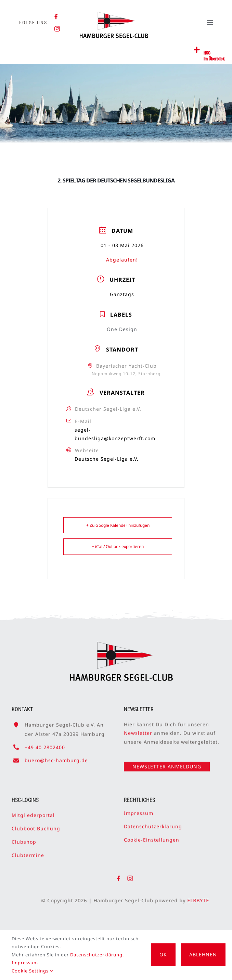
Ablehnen (203, 954)
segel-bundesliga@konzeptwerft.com (115, 434)
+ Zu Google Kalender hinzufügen (118, 525)
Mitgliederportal (33, 812)
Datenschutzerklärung (153, 823)
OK (163, 954)
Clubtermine (28, 852)
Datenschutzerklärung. (97, 955)
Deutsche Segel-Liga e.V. (107, 459)
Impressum (139, 810)
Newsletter (138, 730)
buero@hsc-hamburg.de (56, 757)
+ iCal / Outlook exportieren (118, 546)
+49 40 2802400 (45, 744)
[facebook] (56, 16)
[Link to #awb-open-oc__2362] (197, 50)
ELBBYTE (201, 900)
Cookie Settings (32, 971)
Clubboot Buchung (36, 825)
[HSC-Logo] (114, 15)
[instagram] (57, 29)
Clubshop (24, 839)
